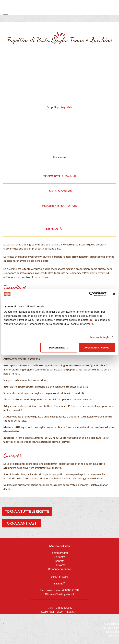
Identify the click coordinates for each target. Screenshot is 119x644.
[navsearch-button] (110, 6)
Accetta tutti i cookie (97, 348)
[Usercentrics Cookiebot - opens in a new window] (92, 294)
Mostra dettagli (99, 337)
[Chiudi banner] (114, 294)
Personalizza (59, 348)
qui (91, 320)
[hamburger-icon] (5, 15)
